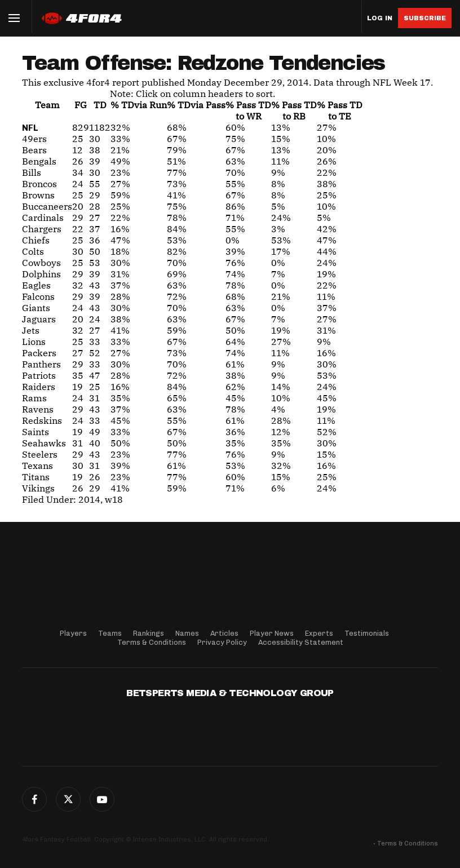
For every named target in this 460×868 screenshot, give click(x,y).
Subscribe (425, 18)
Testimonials (367, 633)
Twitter (68, 799)
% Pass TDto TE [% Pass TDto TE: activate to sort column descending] (340, 110)
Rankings (149, 633)
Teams (110, 633)
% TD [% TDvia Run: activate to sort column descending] (139, 105)
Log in (380, 18)
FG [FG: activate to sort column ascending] (81, 105)
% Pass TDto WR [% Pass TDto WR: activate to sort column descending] (248, 110)
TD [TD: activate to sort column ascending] (100, 105)
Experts (319, 633)
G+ (102, 799)
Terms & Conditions (152, 642)
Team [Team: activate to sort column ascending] (47, 105)
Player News (272, 633)
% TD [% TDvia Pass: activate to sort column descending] (196, 105)
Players (73, 633)
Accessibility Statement (301, 642)
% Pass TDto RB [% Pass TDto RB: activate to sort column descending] (294, 110)
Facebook (34, 799)
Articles (224, 633)
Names (187, 633)
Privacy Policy (222, 642)
